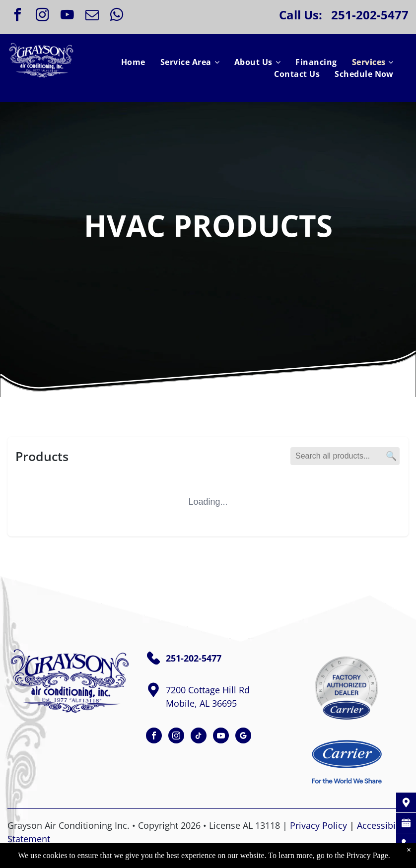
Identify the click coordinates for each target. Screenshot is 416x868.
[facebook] (17, 16)
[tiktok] (199, 737)
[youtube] (67, 16)
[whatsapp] (117, 16)
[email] (92, 16)
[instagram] (42, 16)
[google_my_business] (243, 737)
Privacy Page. (368, 855)
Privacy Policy (318, 825)
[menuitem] (133, 62)
